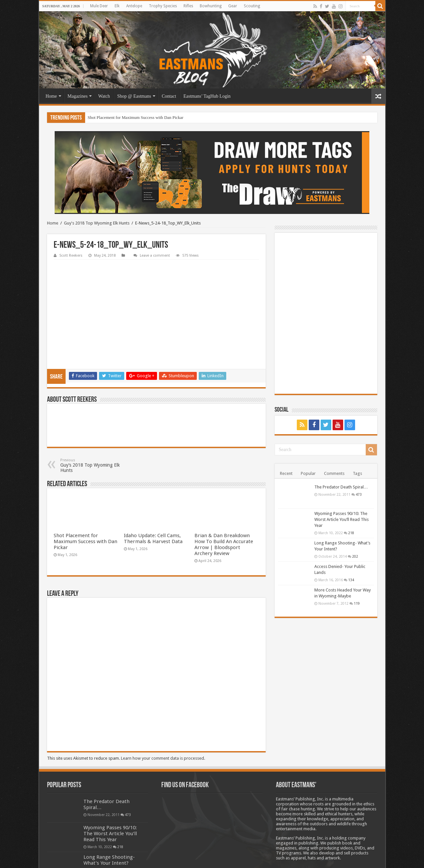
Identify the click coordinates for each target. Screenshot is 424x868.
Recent (286, 473)
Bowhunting (211, 6)
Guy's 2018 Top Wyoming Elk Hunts (97, 223)
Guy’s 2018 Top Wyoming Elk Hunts (94, 421)
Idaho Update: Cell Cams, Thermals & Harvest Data (153, 494)
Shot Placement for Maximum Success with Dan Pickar (136, 117)
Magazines (78, 96)
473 (359, 494)
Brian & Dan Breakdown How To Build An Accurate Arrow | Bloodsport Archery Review (224, 500)
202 (355, 556)
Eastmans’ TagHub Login (207, 96)
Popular (308, 473)
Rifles (188, 6)
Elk (117, 6)
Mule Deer (99, 6)
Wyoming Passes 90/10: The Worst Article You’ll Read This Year (342, 519)
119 (357, 603)
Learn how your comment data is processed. (163, 714)
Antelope (134, 6)
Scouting (252, 6)
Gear (233, 6)
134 (351, 580)
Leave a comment (155, 255)
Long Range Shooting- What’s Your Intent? (109, 816)
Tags (357, 473)
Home (51, 96)
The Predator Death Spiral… (341, 487)
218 (351, 533)
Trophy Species (163, 6)
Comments (334, 473)
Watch (104, 96)
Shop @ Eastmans (134, 96)
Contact (169, 96)
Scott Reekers (71, 255)
